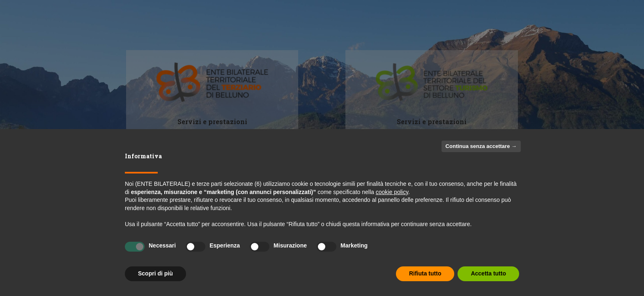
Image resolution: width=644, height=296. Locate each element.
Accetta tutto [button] (488, 273)
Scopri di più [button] (155, 273)
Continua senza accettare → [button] (481, 146)
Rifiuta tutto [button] (425, 273)
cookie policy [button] (392, 192)
